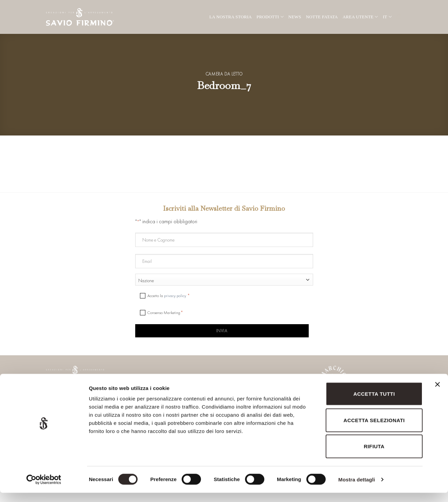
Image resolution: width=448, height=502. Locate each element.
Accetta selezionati (374, 429)
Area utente (360, 17)
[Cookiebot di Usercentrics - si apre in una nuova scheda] (44, 489)
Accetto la (167, 296)
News (295, 17)
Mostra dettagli (357, 489)
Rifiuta (374, 455)
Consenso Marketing (164, 313)
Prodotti (270, 17)
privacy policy (175, 296)
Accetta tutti (374, 403)
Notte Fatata (322, 17)
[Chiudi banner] (437, 398)
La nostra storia (231, 17)
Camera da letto (224, 74)
